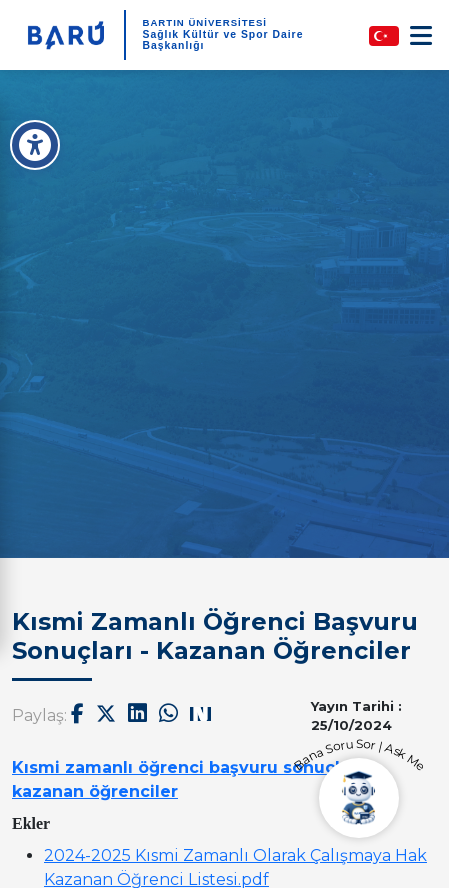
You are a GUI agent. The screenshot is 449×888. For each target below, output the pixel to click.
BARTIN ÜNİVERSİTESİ (204, 22)
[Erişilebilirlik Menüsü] (35, 145)
